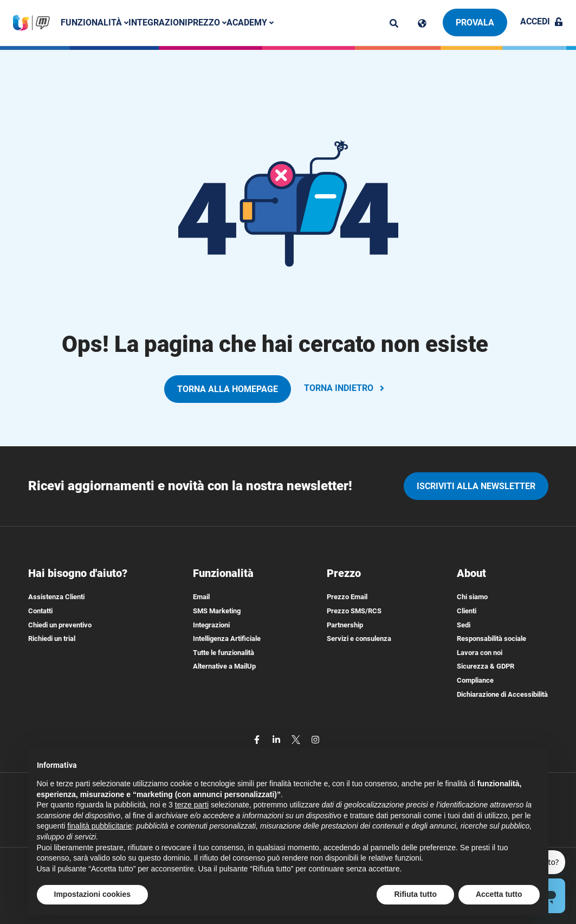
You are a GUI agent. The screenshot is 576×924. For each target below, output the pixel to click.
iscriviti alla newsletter (476, 486)
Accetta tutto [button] (499, 894)
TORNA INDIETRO (345, 388)
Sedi (464, 625)
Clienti (467, 611)
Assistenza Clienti (56, 597)
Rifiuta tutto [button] (415, 894)
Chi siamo (472, 597)
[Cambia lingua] (422, 23)
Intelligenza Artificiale (227, 639)
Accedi (542, 21)
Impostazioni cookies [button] (93, 894)
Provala (475, 23)
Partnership (345, 625)
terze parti (192, 805)
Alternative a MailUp (224, 666)
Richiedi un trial (52, 639)
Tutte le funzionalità (224, 653)
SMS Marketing (217, 611)
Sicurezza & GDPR (486, 666)
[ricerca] (394, 23)
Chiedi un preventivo (60, 625)
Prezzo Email (347, 597)
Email (201, 597)
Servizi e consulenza (359, 639)
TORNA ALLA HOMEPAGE (228, 389)
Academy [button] (252, 23)
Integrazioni (160, 23)
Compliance (475, 680)
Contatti (40, 611)
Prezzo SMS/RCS (354, 611)
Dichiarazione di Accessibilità (502, 694)
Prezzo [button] (209, 23)
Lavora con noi (480, 653)
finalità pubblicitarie (99, 826)
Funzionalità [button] (97, 23)
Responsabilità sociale (491, 639)
